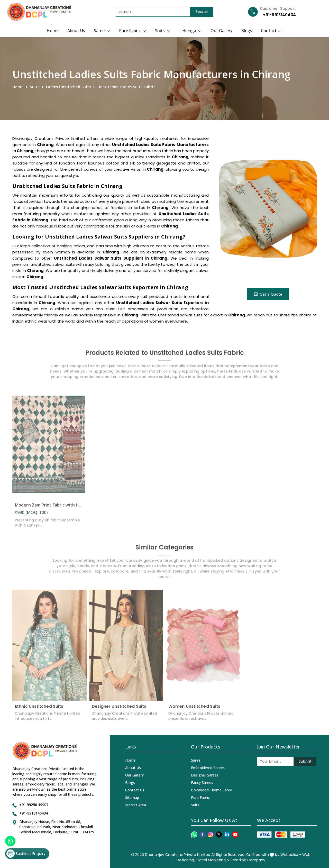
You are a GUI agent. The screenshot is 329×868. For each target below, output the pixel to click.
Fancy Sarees (202, 783)
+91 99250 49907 (34, 805)
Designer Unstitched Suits (119, 709)
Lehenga (190, 31)
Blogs (247, 31)
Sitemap (132, 797)
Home (53, 31)
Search (202, 12)
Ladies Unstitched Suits (69, 87)
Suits (163, 31)
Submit (305, 761)
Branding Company (248, 860)
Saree (102, 31)
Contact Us (272, 31)
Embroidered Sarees (208, 768)
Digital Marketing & (213, 860)
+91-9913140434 (279, 15)
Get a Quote (268, 294)
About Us (76, 31)
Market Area (136, 805)
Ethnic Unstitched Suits (39, 709)
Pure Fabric (133, 31)
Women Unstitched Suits (194, 709)
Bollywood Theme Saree (212, 790)
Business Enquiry (26, 854)
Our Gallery (221, 31)
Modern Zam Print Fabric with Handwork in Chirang (49, 508)
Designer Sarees (205, 775)
